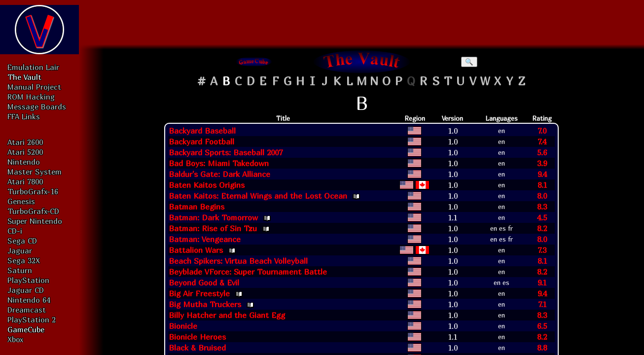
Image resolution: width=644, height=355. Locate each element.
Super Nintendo (35, 221)
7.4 (542, 142)
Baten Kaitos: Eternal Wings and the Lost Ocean (258, 196)
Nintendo (24, 162)
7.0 (542, 131)
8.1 (542, 185)
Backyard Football (201, 142)
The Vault (24, 77)
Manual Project (34, 87)
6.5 (542, 326)
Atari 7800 (25, 181)
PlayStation (28, 280)
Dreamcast (27, 310)
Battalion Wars (196, 250)
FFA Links (24, 116)
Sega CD (22, 241)
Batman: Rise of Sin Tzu (213, 228)
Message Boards (37, 106)
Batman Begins (197, 207)
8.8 (542, 348)
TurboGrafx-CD (33, 211)
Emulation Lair (33, 67)
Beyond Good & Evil (204, 283)
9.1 (542, 283)
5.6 (542, 152)
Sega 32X (24, 260)
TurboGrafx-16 (33, 191)
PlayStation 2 (32, 319)
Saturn (20, 270)
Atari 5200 (25, 152)
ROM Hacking (31, 97)
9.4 (542, 174)
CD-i (15, 231)
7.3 (542, 250)
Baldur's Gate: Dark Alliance (219, 174)
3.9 (542, 163)
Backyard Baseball (202, 131)
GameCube (26, 329)
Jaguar (20, 250)
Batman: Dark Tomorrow (213, 217)
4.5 (542, 217)
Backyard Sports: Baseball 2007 (226, 152)
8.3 (542, 207)
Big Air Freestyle (199, 293)
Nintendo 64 (29, 300)
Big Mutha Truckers (205, 304)
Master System (35, 172)
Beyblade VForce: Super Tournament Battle (248, 272)
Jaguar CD (26, 290)
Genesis (21, 201)
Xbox (15, 339)
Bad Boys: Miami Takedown (219, 163)
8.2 (542, 228)
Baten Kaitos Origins (207, 185)
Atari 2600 (25, 142)
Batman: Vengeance (205, 239)
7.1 (542, 304)
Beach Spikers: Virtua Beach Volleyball (238, 261)
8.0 (542, 196)
